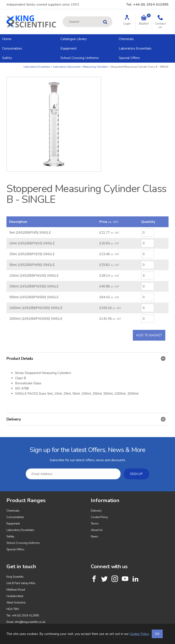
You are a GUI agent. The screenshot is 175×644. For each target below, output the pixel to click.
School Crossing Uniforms (80, 58)
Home (7, 39)
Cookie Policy (99, 517)
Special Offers (129, 58)
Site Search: (63, 16)
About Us (97, 530)
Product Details (86, 358)
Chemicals (126, 39)
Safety (7, 58)
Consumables (12, 48)
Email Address (0, 440)
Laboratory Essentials (135, 48)
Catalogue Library (74, 39)
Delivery (86, 419)
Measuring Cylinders (95, 67)
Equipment (69, 48)
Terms (95, 524)
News (94, 537)
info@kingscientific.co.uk (30, 622)
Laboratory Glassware (67, 67)
